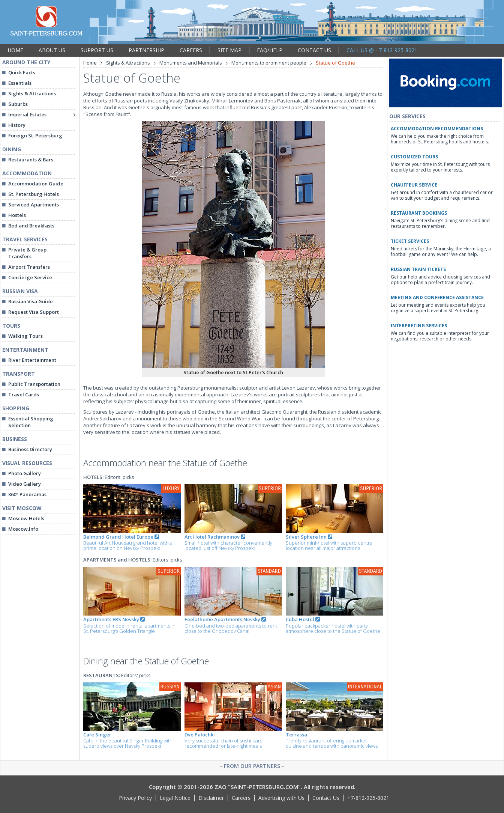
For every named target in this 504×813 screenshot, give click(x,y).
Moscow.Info (23, 529)
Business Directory (30, 449)
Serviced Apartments (34, 205)
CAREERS (191, 50)
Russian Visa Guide (31, 301)
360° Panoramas (27, 494)
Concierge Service (30, 277)
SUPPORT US (97, 50)
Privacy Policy (135, 798)
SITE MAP (229, 50)
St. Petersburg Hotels (34, 194)
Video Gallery (25, 484)
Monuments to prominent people (269, 63)
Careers (241, 798)
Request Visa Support (34, 312)
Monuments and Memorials (191, 63)
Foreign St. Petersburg (35, 135)
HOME (15, 50)
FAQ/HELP (270, 50)
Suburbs (18, 104)
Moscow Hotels (26, 518)
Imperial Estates (27, 114)
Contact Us (326, 798)
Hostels (17, 215)
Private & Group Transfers (27, 253)
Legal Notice (175, 798)
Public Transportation (34, 384)
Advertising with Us (281, 798)
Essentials (20, 83)
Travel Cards (24, 394)
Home (90, 63)
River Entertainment (32, 360)
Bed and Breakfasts (31, 226)
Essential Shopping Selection (31, 422)
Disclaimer (211, 798)
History (17, 125)
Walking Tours (25, 336)
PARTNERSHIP (146, 50)
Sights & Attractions (32, 93)
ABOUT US (52, 50)
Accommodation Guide (36, 184)
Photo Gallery (25, 473)
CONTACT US (314, 50)
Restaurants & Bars (31, 160)
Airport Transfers (29, 267)
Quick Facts (22, 72)
